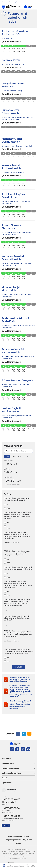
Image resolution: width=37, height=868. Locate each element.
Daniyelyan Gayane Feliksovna (13, 85)
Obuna (26, 836)
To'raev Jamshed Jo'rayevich (18, 380)
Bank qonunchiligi (15, 836)
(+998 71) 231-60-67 (11, 816)
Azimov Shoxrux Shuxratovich (11, 227)
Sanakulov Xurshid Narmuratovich (13, 351)
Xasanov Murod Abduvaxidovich (11, 167)
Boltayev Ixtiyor (11, 60)
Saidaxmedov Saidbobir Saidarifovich (16, 320)
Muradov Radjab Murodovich (11, 289)
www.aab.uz (13, 857)
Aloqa (18, 843)
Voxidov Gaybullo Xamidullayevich (12, 410)
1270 (4, 797)
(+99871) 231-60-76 (11, 808)
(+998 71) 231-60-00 (11, 799)
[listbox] (18, 451)
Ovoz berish (18, 667)
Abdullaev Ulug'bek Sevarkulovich (13, 196)
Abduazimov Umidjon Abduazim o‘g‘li (15, 33)
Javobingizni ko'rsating (12, 543)
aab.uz (9, 7)
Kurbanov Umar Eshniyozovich (11, 112)
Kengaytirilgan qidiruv (13, 840)
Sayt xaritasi (28, 840)
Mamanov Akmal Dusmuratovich (12, 140)
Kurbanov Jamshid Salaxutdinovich (13, 258)
